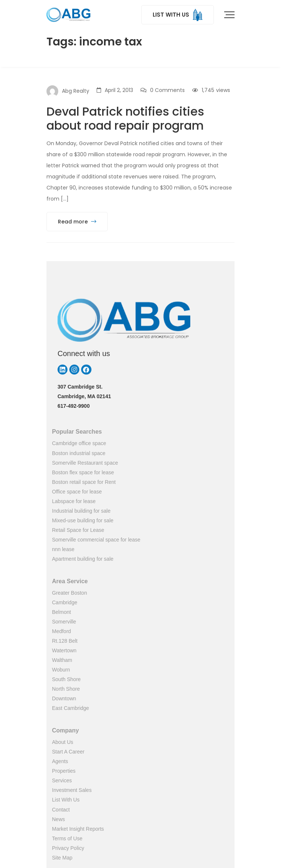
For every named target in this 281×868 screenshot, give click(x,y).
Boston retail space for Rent (84, 482)
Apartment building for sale (83, 559)
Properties (64, 771)
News (58, 819)
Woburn (61, 670)
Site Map (62, 858)
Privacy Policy (68, 848)
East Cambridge (70, 708)
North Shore (66, 689)
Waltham (62, 660)
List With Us (66, 800)
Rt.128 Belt (65, 641)
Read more (77, 222)
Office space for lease (77, 492)
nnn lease (63, 549)
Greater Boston (70, 593)
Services (62, 780)
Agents (60, 761)
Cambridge (65, 602)
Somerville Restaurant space (85, 463)
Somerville (64, 622)
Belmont (61, 612)
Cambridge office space (79, 443)
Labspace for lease (74, 501)
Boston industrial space (79, 453)
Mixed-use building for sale (83, 520)
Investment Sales (72, 790)
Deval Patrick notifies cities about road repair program (125, 118)
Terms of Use (67, 838)
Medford (61, 631)
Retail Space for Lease (78, 530)
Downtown (64, 698)
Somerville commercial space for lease (96, 540)
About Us (63, 742)
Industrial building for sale (81, 511)
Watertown (64, 650)
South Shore (66, 679)
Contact (61, 810)
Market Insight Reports (78, 829)
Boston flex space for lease (83, 472)
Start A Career (68, 752)
